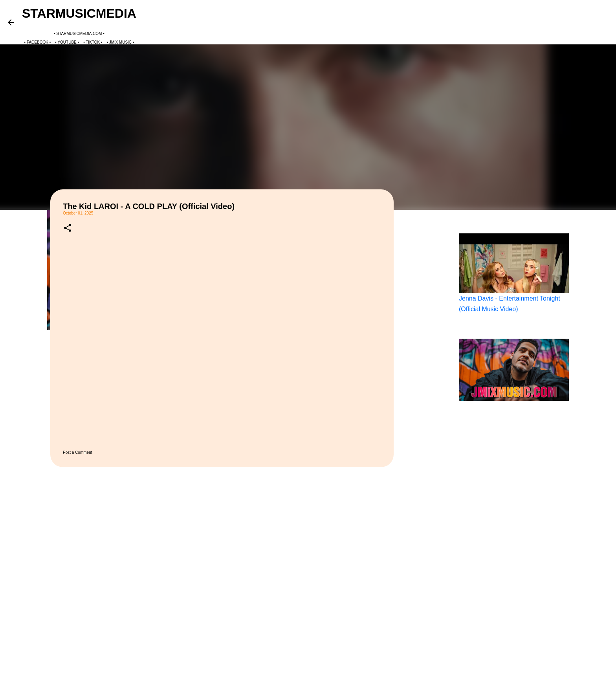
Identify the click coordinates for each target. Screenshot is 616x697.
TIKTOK (93, 42)
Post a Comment (77, 452)
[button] (68, 228)
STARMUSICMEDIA (79, 13)
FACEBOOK (38, 42)
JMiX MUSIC (120, 42)
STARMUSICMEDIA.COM (79, 34)
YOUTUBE (67, 42)
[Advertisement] (434, 339)
